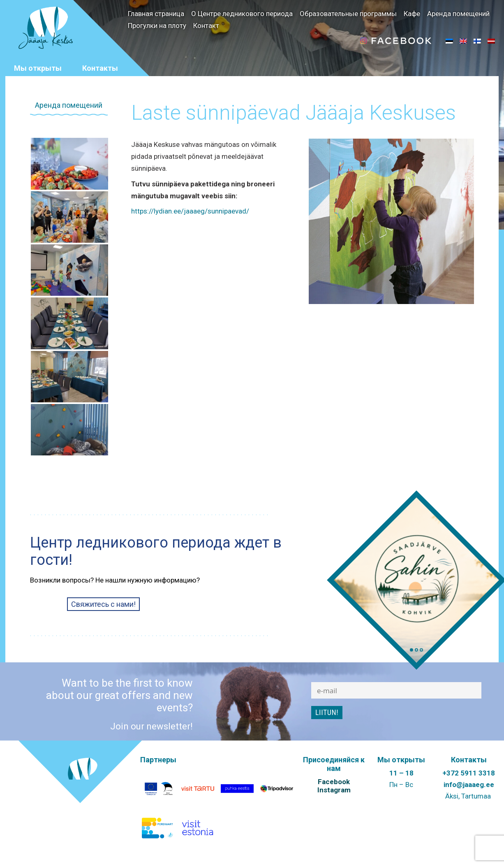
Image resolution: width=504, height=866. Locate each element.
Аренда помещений (458, 14)
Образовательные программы (348, 14)
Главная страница (156, 14)
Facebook (334, 782)
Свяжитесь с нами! (103, 604)
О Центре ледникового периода (242, 14)
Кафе (412, 14)
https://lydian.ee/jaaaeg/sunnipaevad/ (190, 211)
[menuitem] (449, 41)
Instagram (334, 790)
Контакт (206, 26)
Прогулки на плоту (157, 26)
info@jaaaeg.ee (469, 785)
